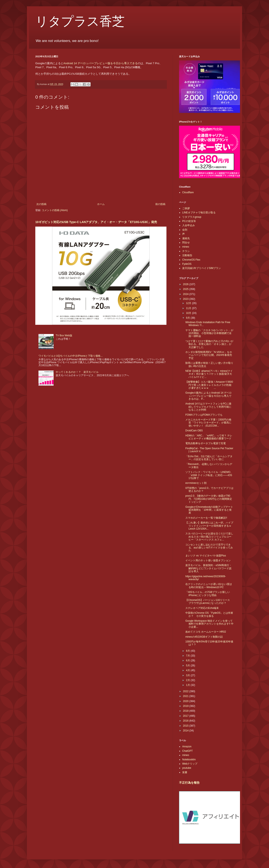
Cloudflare (188, 192)
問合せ (186, 243)
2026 (186, 284)
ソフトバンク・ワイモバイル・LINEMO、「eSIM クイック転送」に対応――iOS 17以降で (209, 475)
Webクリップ (190, 764)
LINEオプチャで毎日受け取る (199, 213)
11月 (189, 308)
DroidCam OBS (194, 431)
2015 (186, 726)
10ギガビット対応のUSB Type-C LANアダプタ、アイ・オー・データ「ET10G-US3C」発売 (96, 222)
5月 (188, 666)
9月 (188, 318)
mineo (186, 247)
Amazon (187, 747)
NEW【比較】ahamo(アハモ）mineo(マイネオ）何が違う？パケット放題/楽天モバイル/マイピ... (209, 374)
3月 (188, 675)
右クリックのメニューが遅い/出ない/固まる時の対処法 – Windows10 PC (209, 586)
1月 (188, 685)
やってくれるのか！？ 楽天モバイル (77, 372)
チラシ (186, 251)
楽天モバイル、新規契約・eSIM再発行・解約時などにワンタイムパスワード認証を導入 (208, 568)
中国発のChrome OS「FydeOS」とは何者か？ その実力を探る (209, 614)
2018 (186, 711)
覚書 (185, 772)
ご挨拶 (186, 208)
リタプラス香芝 (80, 21)
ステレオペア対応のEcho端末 (202, 608)
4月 (188, 670)
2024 (186, 294)
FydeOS (187, 264)
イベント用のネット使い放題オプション (208, 560)
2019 (186, 706)
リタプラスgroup (192, 217)
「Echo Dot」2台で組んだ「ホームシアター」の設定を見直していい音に (209, 458)
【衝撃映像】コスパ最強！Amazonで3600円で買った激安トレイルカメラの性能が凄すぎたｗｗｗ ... (209, 385)
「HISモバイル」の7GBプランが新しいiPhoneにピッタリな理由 (208, 594)
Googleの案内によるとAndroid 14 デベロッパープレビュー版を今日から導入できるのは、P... (208, 396)
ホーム (101, 204)
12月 (189, 303)
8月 (188, 651)
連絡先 (186, 238)
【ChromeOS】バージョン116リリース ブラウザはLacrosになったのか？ (209, 602)
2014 (186, 731)
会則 (185, 230)
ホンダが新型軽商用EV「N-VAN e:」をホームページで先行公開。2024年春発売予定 (209, 355)
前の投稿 (160, 204)
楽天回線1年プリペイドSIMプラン (202, 268)
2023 (186, 299)
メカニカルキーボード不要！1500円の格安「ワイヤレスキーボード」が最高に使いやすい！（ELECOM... (208, 423)
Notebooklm (189, 760)
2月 (188, 680)
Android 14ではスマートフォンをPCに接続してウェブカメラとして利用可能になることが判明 (208, 407)
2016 (186, 721)
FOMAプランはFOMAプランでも (204, 415)
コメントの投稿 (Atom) (55, 210)
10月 (189, 313)
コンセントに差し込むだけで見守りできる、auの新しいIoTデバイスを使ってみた (209, 548)
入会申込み (189, 225)
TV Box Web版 (64, 335)
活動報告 (187, 255)
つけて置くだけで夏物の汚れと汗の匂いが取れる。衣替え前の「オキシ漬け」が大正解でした (209, 344)
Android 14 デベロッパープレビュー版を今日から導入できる (101, 63)
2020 (186, 701)
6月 (188, 660)
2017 (186, 716)
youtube (187, 768)
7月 (188, 656)
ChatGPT (187, 751)
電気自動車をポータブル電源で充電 (206, 443)
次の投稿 (41, 204)
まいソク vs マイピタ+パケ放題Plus (206, 556)
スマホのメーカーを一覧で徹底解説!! (206, 518)
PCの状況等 (189, 221)
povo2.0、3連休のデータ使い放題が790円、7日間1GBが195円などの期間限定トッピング (209, 499)
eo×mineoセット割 (196, 483)
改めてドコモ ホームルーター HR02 (206, 632)
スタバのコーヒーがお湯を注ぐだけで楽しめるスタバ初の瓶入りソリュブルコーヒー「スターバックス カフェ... (209, 537)
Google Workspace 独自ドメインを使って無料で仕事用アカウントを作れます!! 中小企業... (209, 624)
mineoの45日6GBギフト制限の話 (204, 637)
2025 (186, 289)
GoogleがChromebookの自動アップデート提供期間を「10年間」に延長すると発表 (209, 510)
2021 (186, 696)
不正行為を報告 (189, 783)
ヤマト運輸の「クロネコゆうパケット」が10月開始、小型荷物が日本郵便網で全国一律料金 (209, 333)
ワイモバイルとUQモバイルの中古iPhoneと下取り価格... (71, 356)
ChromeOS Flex (191, 260)
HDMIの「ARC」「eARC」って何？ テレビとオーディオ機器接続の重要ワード (209, 437)
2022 (186, 691)
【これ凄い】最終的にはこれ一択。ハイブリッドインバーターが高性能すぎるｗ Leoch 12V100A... (210, 526)
